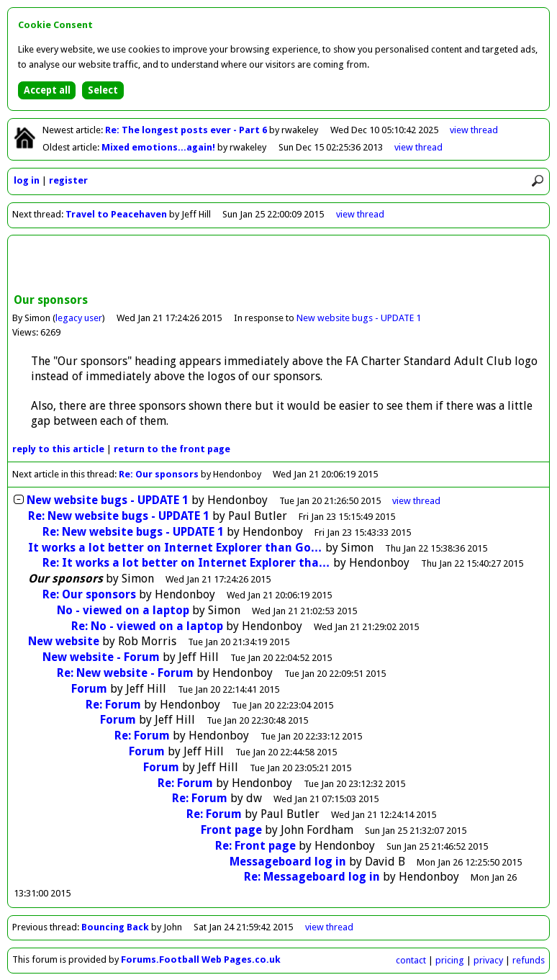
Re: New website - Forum (125, 673)
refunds (529, 960)
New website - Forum (101, 657)
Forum (89, 689)
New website (64, 641)
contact (411, 960)
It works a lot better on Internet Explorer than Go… (175, 548)
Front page (231, 830)
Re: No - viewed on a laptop (147, 626)
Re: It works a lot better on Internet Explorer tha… (186, 563)
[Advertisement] (278, 266)
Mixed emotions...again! (159, 147)
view (474, 130)
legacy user (79, 318)
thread (416, 501)
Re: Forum (113, 705)
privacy (488, 960)
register (68, 180)
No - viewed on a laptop (123, 610)
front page (172, 449)
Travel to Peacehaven (116, 214)
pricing (450, 960)
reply (58, 449)
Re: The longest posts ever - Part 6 (187, 130)
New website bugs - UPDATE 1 (359, 318)
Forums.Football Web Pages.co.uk (201, 959)
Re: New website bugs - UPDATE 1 (119, 516)
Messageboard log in (288, 862)
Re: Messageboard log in (312, 877)
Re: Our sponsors (159, 474)
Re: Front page (255, 846)
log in (27, 180)
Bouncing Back (115, 927)
